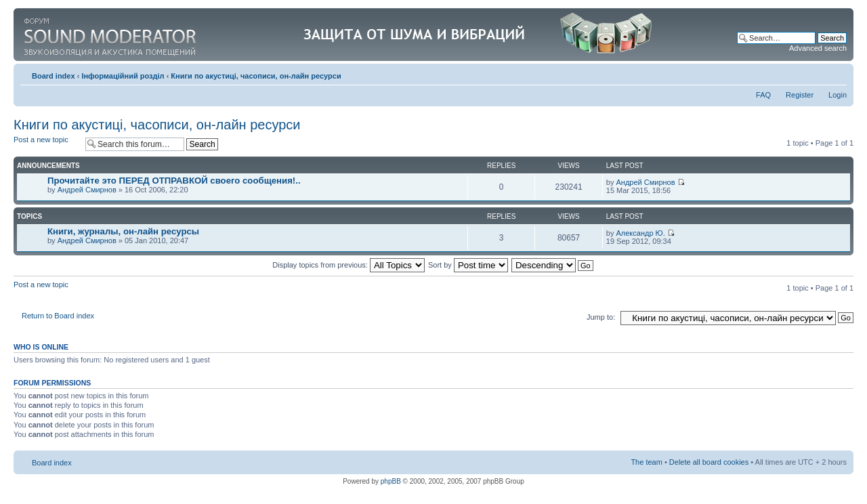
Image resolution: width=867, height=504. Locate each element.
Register (800, 95)
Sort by (468, 265)
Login (838, 95)
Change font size (837, 73)
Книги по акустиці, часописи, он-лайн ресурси (256, 76)
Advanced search (818, 48)
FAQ (763, 95)
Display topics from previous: (348, 265)
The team (646, 462)
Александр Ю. (640, 233)
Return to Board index (58, 316)
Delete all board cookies (709, 462)
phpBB (391, 481)
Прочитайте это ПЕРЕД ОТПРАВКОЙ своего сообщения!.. (174, 181)
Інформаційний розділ (123, 76)
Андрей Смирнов (87, 190)
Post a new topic (46, 144)
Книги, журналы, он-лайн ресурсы (123, 231)
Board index (54, 76)
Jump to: (601, 317)
